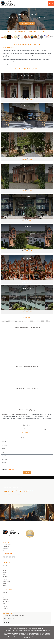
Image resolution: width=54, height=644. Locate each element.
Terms (45, 634)
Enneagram (6, 605)
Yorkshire (5, 589)
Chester (5, 572)
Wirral (4, 591)
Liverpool (5, 578)
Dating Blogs (6, 612)
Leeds (4, 576)
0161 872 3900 (8, 559)
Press (4, 609)
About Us (5, 598)
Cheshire (5, 571)
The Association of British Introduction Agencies (14, 420)
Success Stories (7, 610)
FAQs (4, 603)
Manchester (6, 582)
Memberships (6, 607)
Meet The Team (6, 599)
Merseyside (5, 583)
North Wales (6, 585)
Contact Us (5, 614)
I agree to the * (8, 475)
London (5, 580)
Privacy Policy (11, 475)
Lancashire (5, 574)
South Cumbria (6, 587)
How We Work (6, 601)
